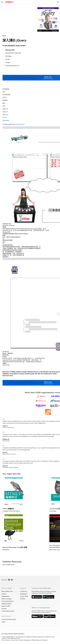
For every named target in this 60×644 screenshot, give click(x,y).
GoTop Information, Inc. (12, 66)
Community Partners (8, 601)
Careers (4, 594)
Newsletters (24, 594)
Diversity (4, 609)
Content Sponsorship (8, 611)
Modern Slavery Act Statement (40, 640)
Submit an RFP (6, 606)
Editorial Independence (25, 640)
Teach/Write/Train (7, 591)
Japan (3, 622)
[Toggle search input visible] (58, 2)
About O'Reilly (7, 588)
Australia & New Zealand (9, 619)
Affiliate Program (7, 604)
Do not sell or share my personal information (13, 634)
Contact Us (24, 591)
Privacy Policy (24, 596)
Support (23, 588)
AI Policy (23, 599)
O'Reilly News (5, 596)
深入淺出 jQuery (20, 124)
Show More (6, 120)
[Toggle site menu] (2, 2)
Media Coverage (7, 599)
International (6, 616)
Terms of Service (6, 640)
